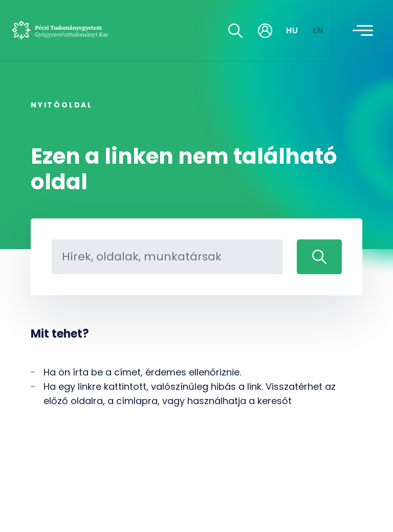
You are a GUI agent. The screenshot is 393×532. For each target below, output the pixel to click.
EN (318, 30)
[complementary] (369, 508)
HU (292, 30)
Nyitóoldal (62, 105)
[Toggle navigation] (363, 31)
